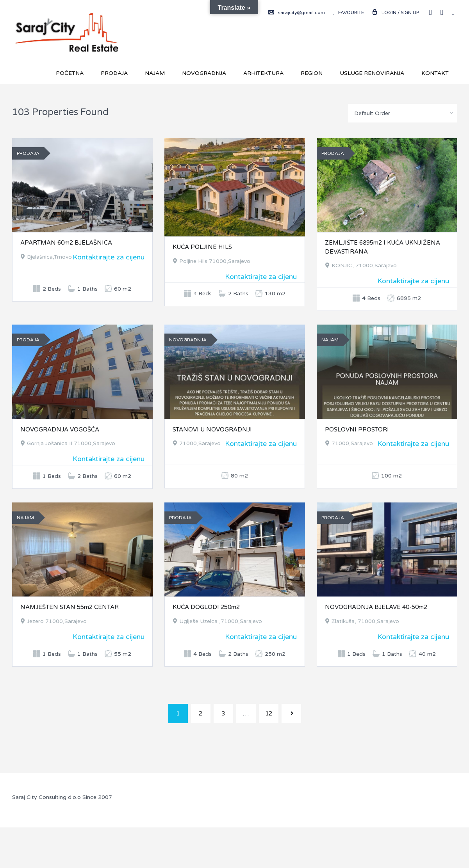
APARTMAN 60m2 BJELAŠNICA (66, 243)
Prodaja (114, 73)
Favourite (348, 12)
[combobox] (403, 113)
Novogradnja (204, 73)
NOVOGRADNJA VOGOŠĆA (60, 430)
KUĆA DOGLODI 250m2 (206, 607)
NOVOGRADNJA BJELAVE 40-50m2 (376, 607)
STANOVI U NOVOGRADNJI (212, 430)
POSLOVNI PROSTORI (357, 430)
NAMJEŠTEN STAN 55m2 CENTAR (70, 607)
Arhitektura (263, 73)
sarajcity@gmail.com (297, 12)
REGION (312, 73)
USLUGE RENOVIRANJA (372, 73)
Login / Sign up (395, 12)
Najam (155, 73)
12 (269, 714)
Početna (70, 73)
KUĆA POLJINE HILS (202, 247)
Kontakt (435, 73)
